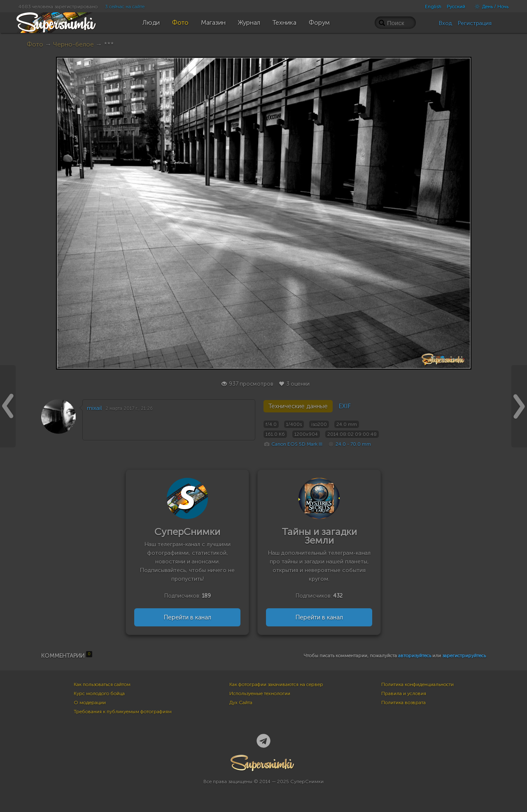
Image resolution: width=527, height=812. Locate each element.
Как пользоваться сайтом (102, 684)
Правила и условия (404, 693)
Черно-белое (73, 44)
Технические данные (298, 406)
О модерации (90, 703)
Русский (456, 7)
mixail (94, 408)
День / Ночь (490, 7)
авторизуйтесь (415, 656)
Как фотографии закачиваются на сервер (276, 684)
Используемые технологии (260, 693)
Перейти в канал (187, 617)
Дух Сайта (241, 703)
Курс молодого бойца (99, 693)
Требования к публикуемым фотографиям (123, 712)
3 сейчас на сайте (125, 7)
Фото (35, 44)
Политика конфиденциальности (417, 684)
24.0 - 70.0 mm (353, 444)
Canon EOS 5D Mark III (297, 444)
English (433, 7)
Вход (445, 23)
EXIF (345, 406)
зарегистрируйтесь (464, 656)
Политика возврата (403, 703)
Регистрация (475, 23)
